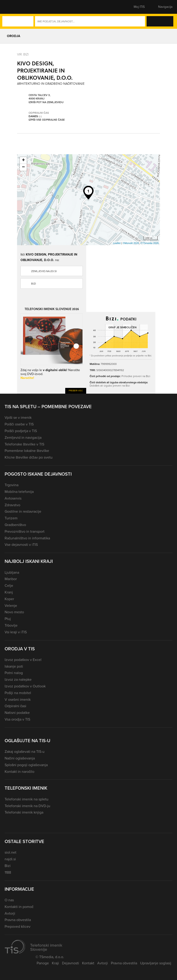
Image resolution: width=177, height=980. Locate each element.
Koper (9, 599)
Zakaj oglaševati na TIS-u (25, 752)
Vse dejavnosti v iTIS (21, 545)
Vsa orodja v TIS (17, 719)
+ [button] (23, 160)
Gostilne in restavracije (23, 511)
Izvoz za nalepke (18, 679)
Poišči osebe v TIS (19, 424)
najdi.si (10, 859)
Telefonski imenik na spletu (27, 799)
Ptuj (8, 619)
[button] (13, 7)
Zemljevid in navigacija (23, 438)
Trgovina (12, 485)
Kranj (9, 592)
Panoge (43, 963)
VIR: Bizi (23, 54)
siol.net (10, 852)
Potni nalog (14, 673)
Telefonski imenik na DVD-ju (27, 806)
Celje (9, 586)
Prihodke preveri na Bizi (136, 376)
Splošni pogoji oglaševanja (26, 765)
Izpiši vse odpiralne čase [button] (47, 120)
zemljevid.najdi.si (44, 271)
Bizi (34, 284)
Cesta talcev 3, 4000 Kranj (40, 97)
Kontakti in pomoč (19, 907)
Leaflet (117, 243)
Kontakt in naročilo (19, 772)
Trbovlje (11, 625)
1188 (8, 872)
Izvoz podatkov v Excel (23, 660)
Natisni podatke (17, 713)
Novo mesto (14, 612)
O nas (9, 900)
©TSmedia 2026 (150, 243)
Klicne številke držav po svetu (29, 457)
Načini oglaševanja (20, 758)
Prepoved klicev (18, 926)
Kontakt (88, 963)
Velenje (11, 606)
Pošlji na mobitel (18, 693)
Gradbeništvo (15, 525)
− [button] (23, 167)
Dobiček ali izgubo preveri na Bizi (110, 386)
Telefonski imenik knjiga (24, 812)
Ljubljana (12, 572)
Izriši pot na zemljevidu (46, 102)
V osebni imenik (18, 699)
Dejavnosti (71, 963)
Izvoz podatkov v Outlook (25, 686)
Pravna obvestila (18, 920)
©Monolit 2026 (131, 243)
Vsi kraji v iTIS (16, 632)
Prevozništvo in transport (25, 531)
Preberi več (76, 391)
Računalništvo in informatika (27, 538)
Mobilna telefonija (19, 492)
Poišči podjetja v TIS (21, 431)
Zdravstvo (12, 505)
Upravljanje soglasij (156, 963)
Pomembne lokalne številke (27, 451)
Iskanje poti (14, 666)
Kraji (55, 963)
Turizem (11, 518)
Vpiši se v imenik (18, 417)
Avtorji (10, 913)
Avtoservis (13, 498)
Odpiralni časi (15, 706)
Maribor (11, 579)
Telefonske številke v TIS (24, 444)
